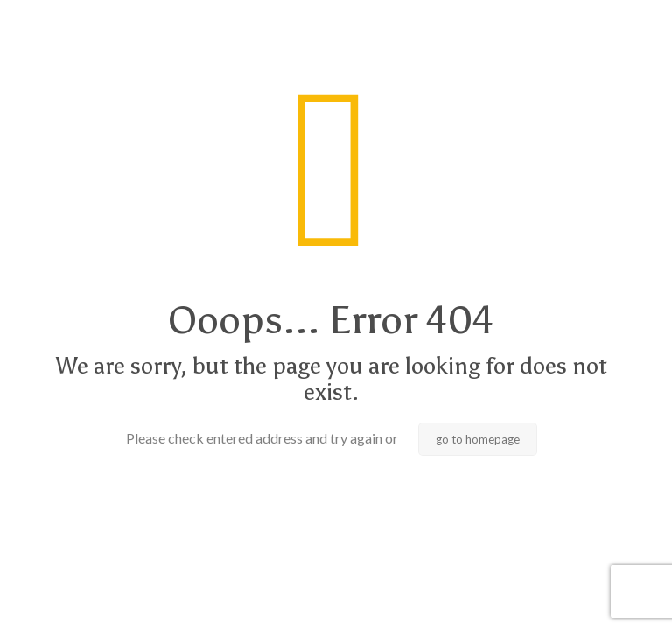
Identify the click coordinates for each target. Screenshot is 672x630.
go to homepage (478, 439)
